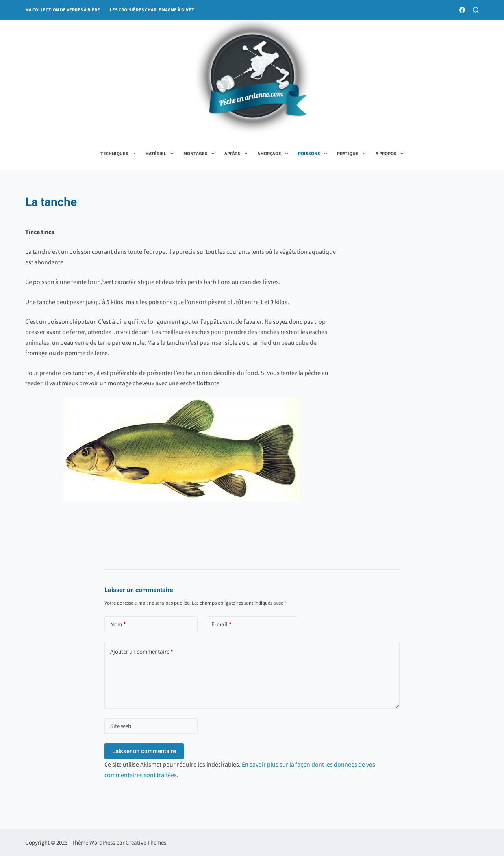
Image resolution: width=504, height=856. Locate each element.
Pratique (353, 154)
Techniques (120, 154)
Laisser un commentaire (144, 751)
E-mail (221, 625)
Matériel (161, 154)
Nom (118, 625)
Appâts (237, 154)
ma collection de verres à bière (63, 10)
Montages (201, 154)
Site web (121, 726)
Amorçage (274, 154)
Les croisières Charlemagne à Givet (152, 10)
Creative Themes (146, 842)
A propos (391, 154)
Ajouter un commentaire (142, 652)
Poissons (314, 154)
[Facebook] (462, 10)
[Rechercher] (476, 10)
